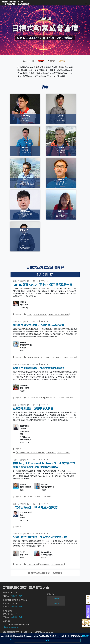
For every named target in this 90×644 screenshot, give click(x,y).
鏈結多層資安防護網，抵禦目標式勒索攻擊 (38, 325)
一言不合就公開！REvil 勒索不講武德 (35, 507)
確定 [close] (47, 640)
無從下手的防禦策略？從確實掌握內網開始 (38, 368)
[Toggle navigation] (86, 3)
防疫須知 (56, 603)
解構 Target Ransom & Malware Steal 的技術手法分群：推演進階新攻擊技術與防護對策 (44, 465)
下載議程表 (88, 612)
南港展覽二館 (17, 596)
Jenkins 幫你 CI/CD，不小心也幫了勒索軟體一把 (42, 285)
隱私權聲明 (56, 598)
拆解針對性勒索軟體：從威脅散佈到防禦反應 (40, 537)
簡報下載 (88, 600)
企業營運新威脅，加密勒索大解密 (33, 408)
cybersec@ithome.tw (11, 627)
